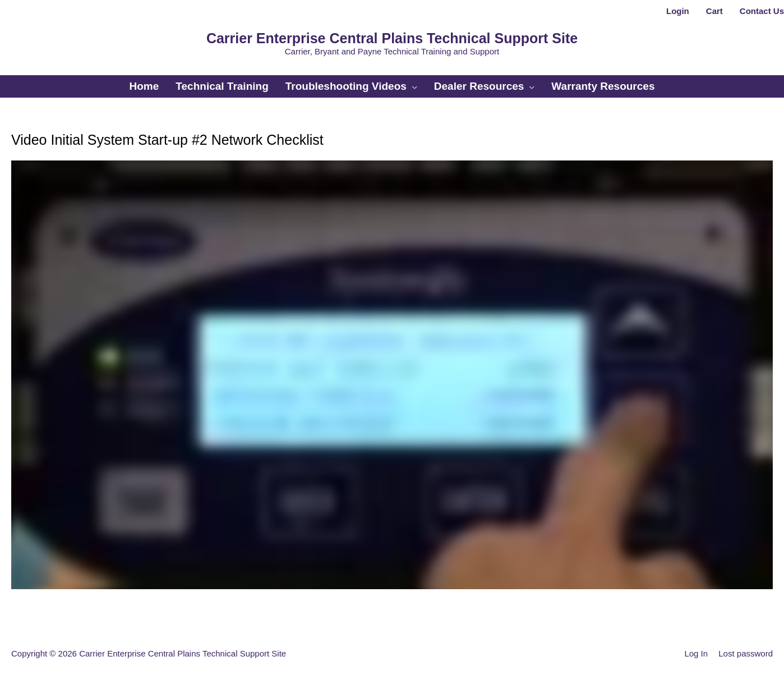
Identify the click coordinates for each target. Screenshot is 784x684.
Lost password (746, 653)
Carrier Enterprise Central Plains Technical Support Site (392, 38)
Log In (696, 653)
